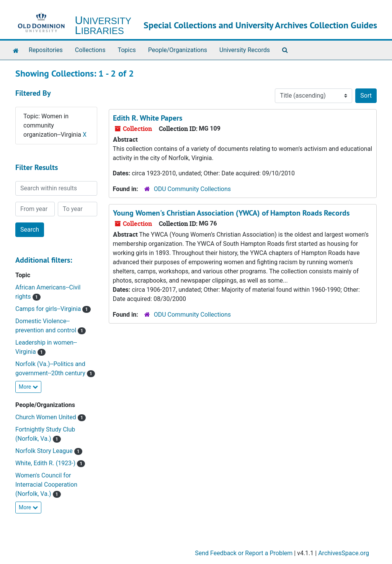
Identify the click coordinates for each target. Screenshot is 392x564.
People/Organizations (178, 50)
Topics (127, 50)
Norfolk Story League (45, 451)
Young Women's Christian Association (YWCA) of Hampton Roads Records (231, 213)
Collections (90, 50)
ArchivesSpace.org (344, 553)
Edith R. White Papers (148, 118)
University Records (245, 50)
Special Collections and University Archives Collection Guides (260, 25)
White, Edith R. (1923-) (46, 463)
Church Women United (47, 417)
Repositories (46, 50)
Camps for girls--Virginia (49, 309)
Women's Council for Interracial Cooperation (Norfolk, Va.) (46, 485)
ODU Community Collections (192, 189)
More (28, 387)
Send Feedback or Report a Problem (244, 553)
